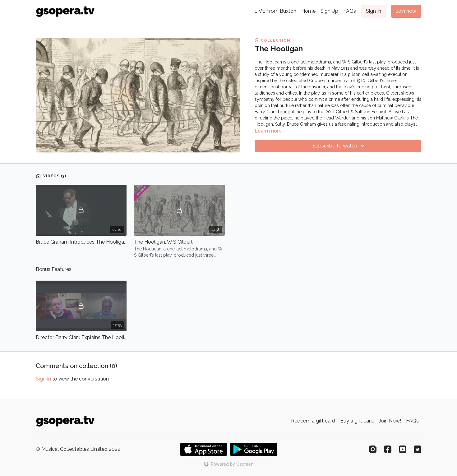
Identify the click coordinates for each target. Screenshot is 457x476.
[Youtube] (403, 449)
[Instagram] (373, 449)
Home (308, 11)
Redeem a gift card (313, 421)
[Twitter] (418, 449)
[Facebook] (388, 449)
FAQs (350, 11)
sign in (43, 379)
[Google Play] (254, 449)
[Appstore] (203, 449)
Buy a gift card (357, 421)
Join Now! (390, 421)
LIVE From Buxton (275, 11)
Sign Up (329, 11)
